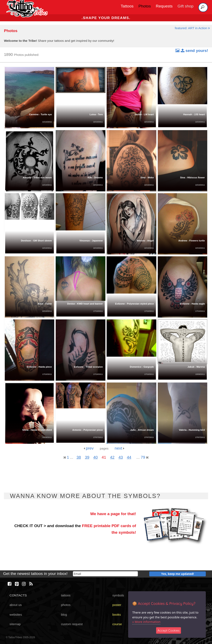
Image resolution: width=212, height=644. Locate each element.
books (117, 615)
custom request (72, 624)
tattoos (66, 595)
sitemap (15, 624)
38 (79, 457)
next (120, 448)
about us (16, 605)
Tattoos (127, 6)
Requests (164, 6)
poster (117, 605)
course (117, 624)
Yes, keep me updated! (178, 574)
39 (87, 457)
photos (66, 605)
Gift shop (186, 6)
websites (16, 615)
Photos (145, 6)
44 (129, 457)
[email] (105, 574)
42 (112, 457)
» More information (146, 622)
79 (145, 457)
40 (96, 457)
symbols (118, 595)
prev (89, 448)
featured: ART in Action (192, 28)
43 (121, 457)
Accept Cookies (169, 630)
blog (64, 615)
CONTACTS (18, 595)
